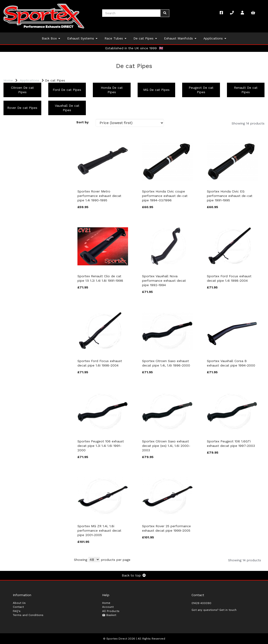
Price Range (15, 287)
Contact (18, 607)
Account (108, 607)
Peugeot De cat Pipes (201, 90)
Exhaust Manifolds (180, 38)
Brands (11, 178)
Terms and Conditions (28, 615)
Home (8, 80)
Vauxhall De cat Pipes (67, 108)
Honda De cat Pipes (112, 90)
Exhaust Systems (82, 38)
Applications (215, 38)
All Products (111, 611)
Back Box (51, 38)
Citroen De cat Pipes (22, 90)
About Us (19, 603)
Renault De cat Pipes (246, 90)
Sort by (82, 122)
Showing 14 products (248, 123)
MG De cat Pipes (156, 90)
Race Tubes (115, 38)
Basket (109, 615)
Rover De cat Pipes (22, 108)
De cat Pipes (145, 38)
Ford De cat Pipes (67, 90)
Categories (14, 123)
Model (10, 232)
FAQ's (17, 611)
